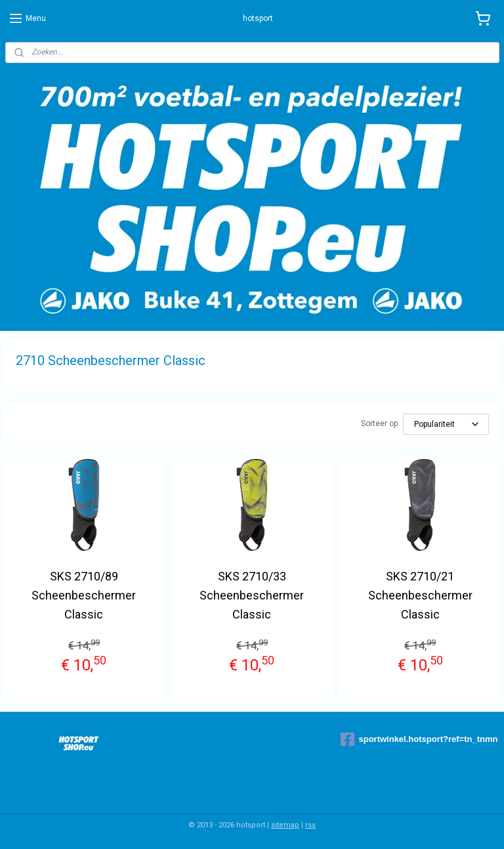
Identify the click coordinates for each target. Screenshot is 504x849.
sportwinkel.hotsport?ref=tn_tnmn (419, 739)
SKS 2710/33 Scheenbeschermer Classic (252, 595)
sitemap (285, 825)
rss (310, 825)
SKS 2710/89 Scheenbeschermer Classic (84, 595)
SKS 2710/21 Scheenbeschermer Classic (420, 595)
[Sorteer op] (446, 424)
